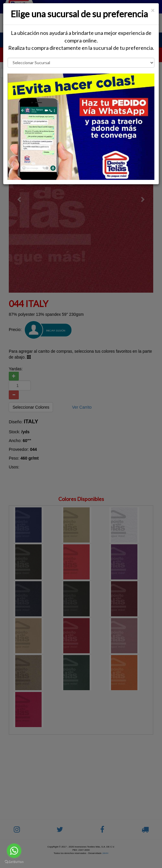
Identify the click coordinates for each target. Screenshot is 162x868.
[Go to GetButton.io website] (14, 862)
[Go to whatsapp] (14, 851)
